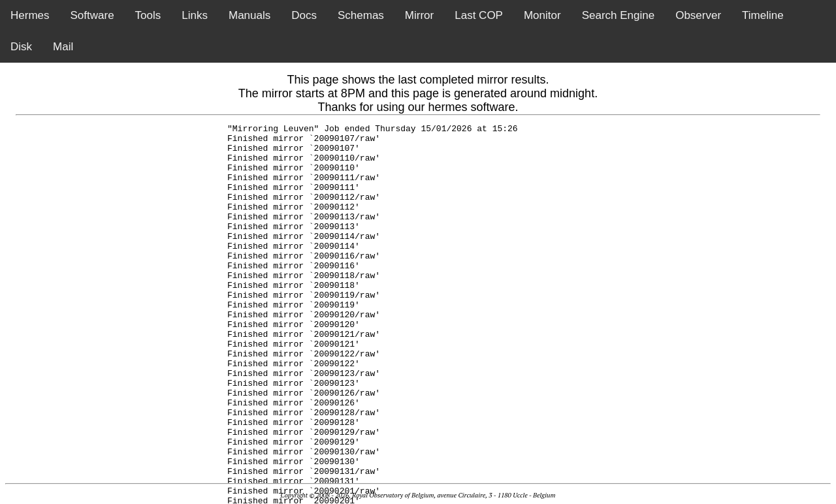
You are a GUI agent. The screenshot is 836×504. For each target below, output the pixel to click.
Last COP (479, 15)
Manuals (249, 15)
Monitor (542, 15)
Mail (63, 47)
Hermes (30, 15)
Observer (698, 15)
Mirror (419, 15)
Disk (21, 47)
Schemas (361, 15)
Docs (304, 15)
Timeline (763, 15)
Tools (148, 15)
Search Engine (619, 15)
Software (92, 15)
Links (195, 15)
